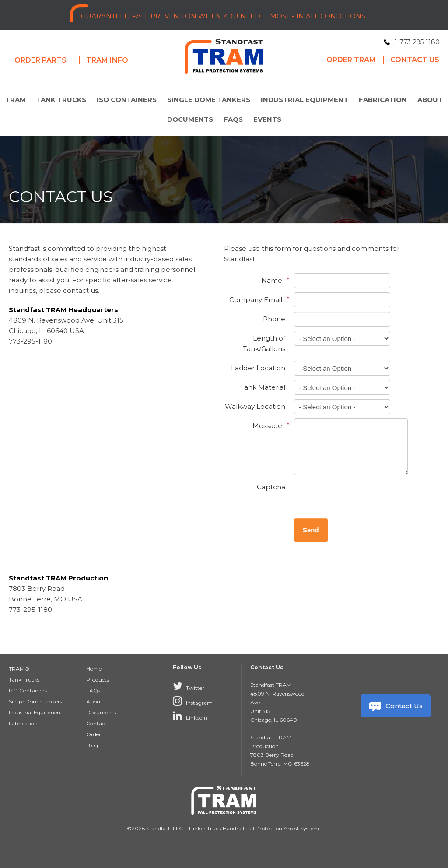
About (430, 100)
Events (267, 119)
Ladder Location (258, 368)
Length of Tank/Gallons (264, 343)
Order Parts (40, 60)
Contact (96, 723)
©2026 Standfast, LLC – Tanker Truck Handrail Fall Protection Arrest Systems (224, 828)
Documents (190, 119)
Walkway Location (255, 406)
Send (311, 530)
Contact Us (395, 706)
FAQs (233, 119)
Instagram (193, 701)
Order (94, 734)
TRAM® (19, 669)
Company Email (257, 300)
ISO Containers (127, 100)
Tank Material (263, 387)
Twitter (189, 686)
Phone (274, 319)
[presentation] (360, 497)
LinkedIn (190, 716)
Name (273, 280)
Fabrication (383, 100)
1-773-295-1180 (417, 42)
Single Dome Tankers (209, 100)
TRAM (16, 100)
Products (98, 680)
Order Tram (351, 60)
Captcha (271, 487)
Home (94, 669)
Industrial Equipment (304, 100)
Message (269, 426)
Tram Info (107, 60)
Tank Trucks (61, 100)
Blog (92, 745)
